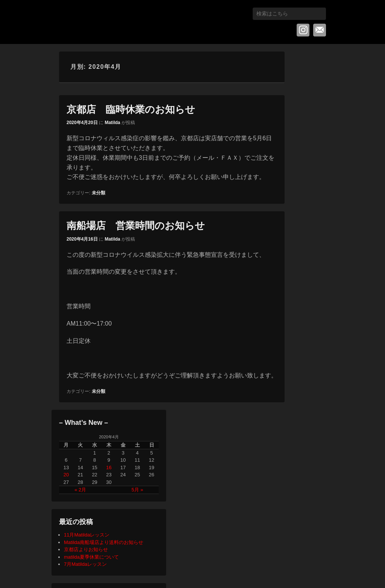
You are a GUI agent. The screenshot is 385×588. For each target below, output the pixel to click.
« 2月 (80, 490)
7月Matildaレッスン (85, 564)
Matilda (112, 123)
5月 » (137, 490)
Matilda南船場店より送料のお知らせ (104, 542)
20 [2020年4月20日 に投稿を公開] (66, 475)
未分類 (99, 193)
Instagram (303, 30)
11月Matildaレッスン (87, 535)
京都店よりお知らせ (86, 549)
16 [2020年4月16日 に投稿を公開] (109, 468)
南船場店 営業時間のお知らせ (136, 226)
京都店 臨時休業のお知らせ (131, 109)
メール (320, 30)
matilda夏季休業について (91, 557)
